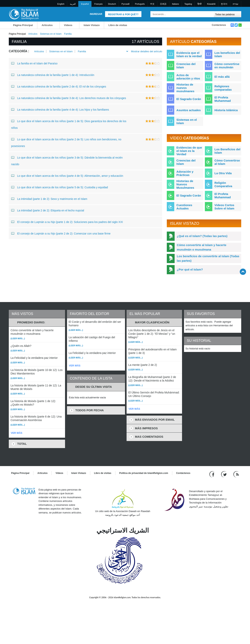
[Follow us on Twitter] (224, 474)
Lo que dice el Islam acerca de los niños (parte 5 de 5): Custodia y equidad (60, 187)
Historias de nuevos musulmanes (185, 88)
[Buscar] (210, 14)
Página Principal (23, 25)
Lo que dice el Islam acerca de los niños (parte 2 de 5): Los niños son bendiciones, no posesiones (66, 142)
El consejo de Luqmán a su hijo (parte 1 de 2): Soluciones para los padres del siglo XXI (67, 222)
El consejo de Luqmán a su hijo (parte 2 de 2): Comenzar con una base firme (61, 233)
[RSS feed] (236, 474)
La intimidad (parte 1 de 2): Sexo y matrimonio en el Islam (49, 199)
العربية (73, 4)
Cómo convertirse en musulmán (227, 66)
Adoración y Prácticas (185, 173)
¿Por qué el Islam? (190, 269)
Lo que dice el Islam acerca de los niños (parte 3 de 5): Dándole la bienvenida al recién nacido (67, 160)
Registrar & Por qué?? (123, 14)
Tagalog (188, 4)
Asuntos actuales (188, 110)
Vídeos (68, 25)
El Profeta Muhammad (223, 99)
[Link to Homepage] (24, 14)
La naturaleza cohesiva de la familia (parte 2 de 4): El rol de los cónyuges (59, 86)
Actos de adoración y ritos (188, 77)
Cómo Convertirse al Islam (227, 162)
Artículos (47, 25)
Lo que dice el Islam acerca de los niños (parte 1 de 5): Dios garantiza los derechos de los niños (69, 124)
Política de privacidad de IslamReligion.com (144, 473)
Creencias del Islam (186, 66)
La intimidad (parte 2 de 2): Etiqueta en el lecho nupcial (48, 210)
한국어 (224, 4)
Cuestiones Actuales (184, 207)
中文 (152, 4)
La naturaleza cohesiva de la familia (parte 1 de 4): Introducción (53, 75)
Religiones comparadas (223, 88)
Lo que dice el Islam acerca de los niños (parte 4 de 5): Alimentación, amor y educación (67, 176)
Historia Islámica (226, 110)
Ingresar (96, 14)
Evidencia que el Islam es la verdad (189, 54)
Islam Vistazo (92, 25)
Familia (82, 51)
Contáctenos (219, 25)
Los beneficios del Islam (227, 54)
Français (98, 4)
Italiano (175, 4)
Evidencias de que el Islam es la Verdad (189, 151)
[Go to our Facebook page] (212, 474)
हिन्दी (200, 4)
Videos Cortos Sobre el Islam (224, 207)
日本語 (163, 4)
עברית (236, 4)
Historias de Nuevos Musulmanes (185, 184)
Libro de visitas (118, 25)
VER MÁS (17, 433)
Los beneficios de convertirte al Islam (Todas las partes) (208, 258)
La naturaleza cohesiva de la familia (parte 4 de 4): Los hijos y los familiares (60, 109)
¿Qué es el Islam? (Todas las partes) (202, 236)
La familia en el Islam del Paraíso (34, 63)
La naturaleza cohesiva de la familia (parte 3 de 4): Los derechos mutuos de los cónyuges (69, 98)
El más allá (222, 77)
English (61, 4)
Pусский (125, 4)
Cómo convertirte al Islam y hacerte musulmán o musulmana (201, 247)
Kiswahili (211, 4)
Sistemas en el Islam (51, 34)
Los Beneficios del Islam (227, 151)
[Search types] (227, 14)
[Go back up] (243, 272)
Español (85, 4)
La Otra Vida (223, 173)
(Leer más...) (18, 338)
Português (140, 4)
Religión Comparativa (223, 184)
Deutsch (112, 4)
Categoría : (19, 51)
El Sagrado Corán (189, 99)
